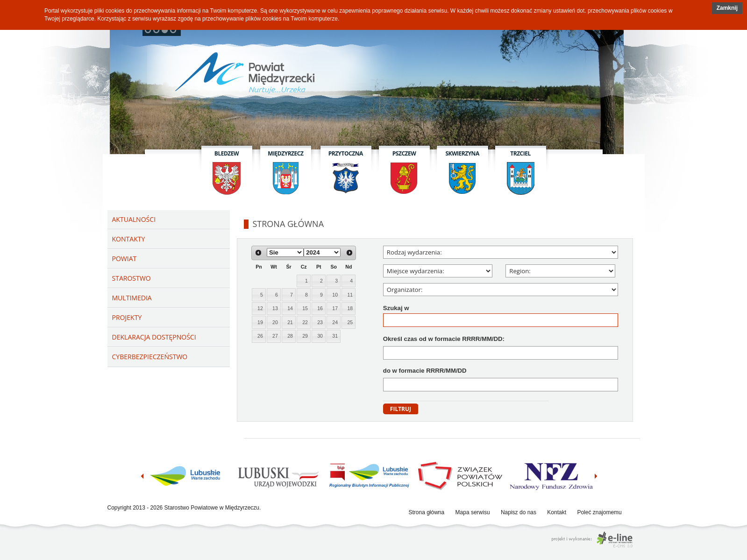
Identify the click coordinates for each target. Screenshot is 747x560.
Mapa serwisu (473, 512)
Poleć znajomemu (599, 512)
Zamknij (727, 8)
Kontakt (557, 512)
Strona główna (427, 512)
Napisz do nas (519, 512)
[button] (727, 8)
